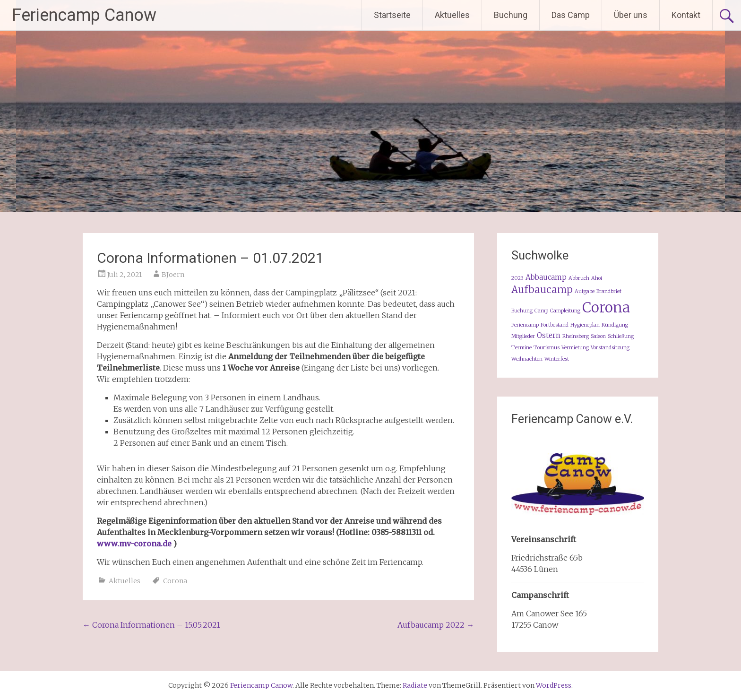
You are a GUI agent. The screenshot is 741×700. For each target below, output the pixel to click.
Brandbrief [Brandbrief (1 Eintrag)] (609, 291)
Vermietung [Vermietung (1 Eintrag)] (575, 348)
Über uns (631, 15)
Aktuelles (452, 15)
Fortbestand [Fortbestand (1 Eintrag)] (555, 325)
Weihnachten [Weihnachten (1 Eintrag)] (527, 359)
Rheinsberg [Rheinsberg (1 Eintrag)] (576, 336)
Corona (175, 581)
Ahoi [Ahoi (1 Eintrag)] (597, 278)
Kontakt (686, 15)
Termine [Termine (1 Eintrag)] (521, 348)
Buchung (511, 15)
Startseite (392, 15)
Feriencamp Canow (84, 15)
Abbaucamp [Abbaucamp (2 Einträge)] (546, 277)
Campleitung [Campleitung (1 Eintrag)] (565, 311)
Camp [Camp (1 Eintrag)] (541, 311)
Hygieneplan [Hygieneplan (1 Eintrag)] (585, 325)
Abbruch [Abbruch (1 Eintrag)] (579, 278)
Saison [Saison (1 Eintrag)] (598, 336)
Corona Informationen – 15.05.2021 (151, 625)
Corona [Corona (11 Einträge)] (606, 307)
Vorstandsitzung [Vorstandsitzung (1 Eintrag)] (610, 348)
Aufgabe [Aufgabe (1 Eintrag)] (585, 291)
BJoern (173, 275)
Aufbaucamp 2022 (436, 625)
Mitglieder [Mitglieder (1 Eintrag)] (523, 336)
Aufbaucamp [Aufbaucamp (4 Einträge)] (542, 290)
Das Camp (571, 15)
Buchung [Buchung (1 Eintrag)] (522, 311)
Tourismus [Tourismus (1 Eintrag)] (547, 348)
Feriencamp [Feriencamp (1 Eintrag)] (525, 325)
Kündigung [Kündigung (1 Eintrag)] (615, 325)
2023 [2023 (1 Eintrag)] (517, 278)
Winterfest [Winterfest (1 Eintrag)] (557, 359)
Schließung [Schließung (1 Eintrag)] (621, 336)
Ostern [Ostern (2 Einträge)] (549, 335)
